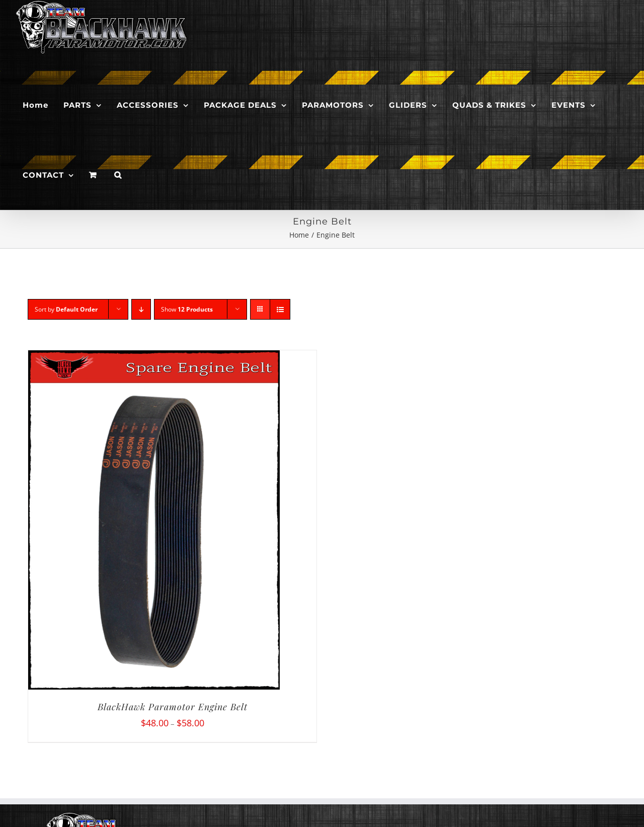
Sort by (66, 309)
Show (187, 309)
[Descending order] (141, 309)
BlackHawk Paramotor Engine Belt (173, 707)
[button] (118, 175)
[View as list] (280, 309)
